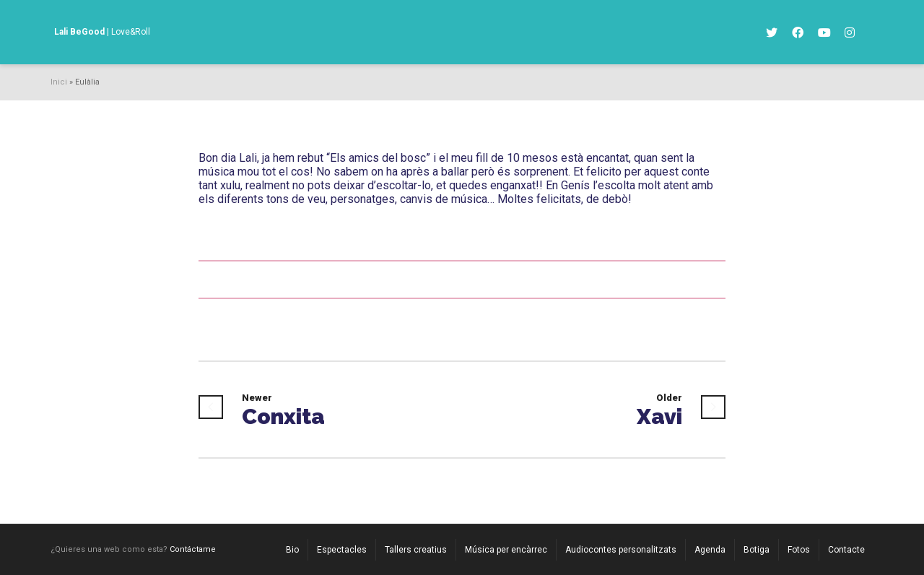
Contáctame (193, 549)
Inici (59, 82)
